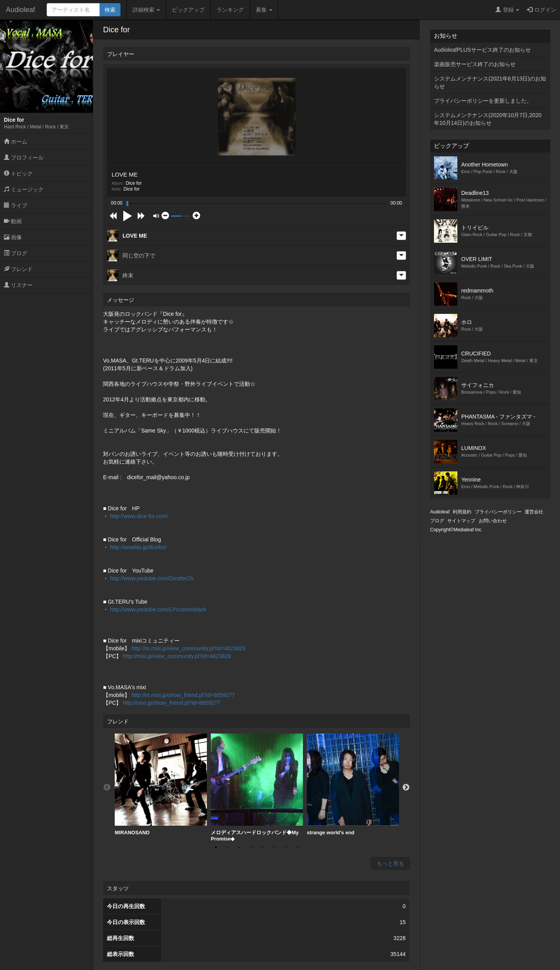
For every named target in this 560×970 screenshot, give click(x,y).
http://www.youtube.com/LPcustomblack (158, 609)
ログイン (542, 10)
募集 (264, 10)
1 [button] (216, 847)
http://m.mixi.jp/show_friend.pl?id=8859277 (183, 695)
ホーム (16, 142)
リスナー (18, 285)
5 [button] (262, 847)
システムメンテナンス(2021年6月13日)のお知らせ (490, 82)
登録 (507, 10)
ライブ (16, 205)
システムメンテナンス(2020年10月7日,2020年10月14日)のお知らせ (488, 119)
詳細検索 (146, 10)
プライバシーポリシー (498, 512)
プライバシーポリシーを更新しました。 (483, 101)
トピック (18, 173)
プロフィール (24, 158)
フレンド (18, 269)
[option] (161, 785)
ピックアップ (188, 10)
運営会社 (534, 512)
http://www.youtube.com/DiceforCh (152, 578)
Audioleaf (20, 10)
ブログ (16, 253)
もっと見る (390, 863)
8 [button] (297, 847)
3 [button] (239, 847)
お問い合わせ (493, 521)
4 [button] (251, 847)
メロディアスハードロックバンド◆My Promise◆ (257, 788)
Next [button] (406, 788)
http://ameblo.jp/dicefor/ (138, 547)
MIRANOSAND (161, 784)
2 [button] (227, 847)
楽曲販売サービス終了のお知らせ (475, 64)
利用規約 (462, 512)
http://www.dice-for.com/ (139, 516)
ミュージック (24, 189)
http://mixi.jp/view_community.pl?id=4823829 (177, 656)
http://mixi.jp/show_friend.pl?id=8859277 (171, 703)
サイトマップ (461, 521)
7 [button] (286, 847)
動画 (13, 221)
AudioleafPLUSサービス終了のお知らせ (482, 50)
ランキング (230, 10)
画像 (13, 237)
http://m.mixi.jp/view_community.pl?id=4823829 (188, 648)
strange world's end (353, 784)
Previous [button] (107, 788)
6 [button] (274, 847)
